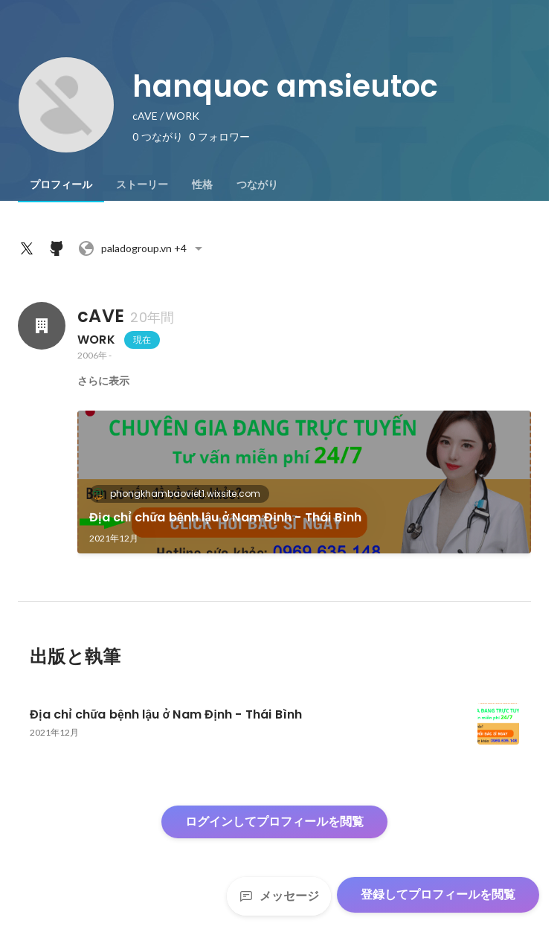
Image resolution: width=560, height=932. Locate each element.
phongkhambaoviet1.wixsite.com (181, 494)
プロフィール (61, 184)
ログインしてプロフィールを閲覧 (274, 822)
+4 (142, 248)
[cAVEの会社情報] (42, 326)
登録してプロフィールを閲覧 (438, 894)
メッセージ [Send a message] (279, 896)
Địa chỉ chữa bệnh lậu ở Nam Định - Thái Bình (226, 517)
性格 (202, 184)
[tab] (61, 184)
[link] (304, 482)
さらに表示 (103, 381)
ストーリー (142, 184)
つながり (257, 184)
